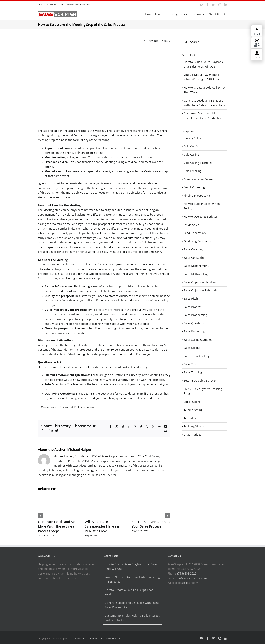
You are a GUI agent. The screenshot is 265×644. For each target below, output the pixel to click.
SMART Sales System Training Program (203, 391)
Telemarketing (193, 410)
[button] (224, 14)
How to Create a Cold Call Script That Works (129, 592)
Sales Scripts (192, 348)
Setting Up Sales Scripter (200, 381)
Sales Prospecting (195, 315)
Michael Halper (49, 407)
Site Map (79, 638)
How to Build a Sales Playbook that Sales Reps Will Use (131, 567)
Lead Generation (195, 233)
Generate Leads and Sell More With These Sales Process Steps (57, 526)
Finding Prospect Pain (198, 196)
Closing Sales (192, 138)
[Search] (186, 42)
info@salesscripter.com (78, 4)
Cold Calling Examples (198, 163)
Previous (153, 41)
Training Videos (194, 426)
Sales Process (87, 407)
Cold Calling (191, 155)
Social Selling (192, 402)
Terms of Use (93, 638)
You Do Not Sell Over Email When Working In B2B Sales (132, 579)
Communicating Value (198, 179)
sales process (77, 131)
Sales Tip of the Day (197, 356)
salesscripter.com (186, 583)
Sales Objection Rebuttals (200, 290)
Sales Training (193, 372)
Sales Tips (190, 364)
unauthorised (193, 435)
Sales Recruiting (194, 331)
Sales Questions (194, 323)
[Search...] (204, 42)
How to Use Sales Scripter (201, 217)
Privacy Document (111, 638)
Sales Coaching (194, 249)
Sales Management (196, 266)
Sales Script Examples (198, 340)
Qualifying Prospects (197, 241)
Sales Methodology (196, 274)
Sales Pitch (191, 299)
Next (165, 41)
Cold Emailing (193, 171)
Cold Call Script (194, 146)
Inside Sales (191, 225)
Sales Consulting (195, 258)
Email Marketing (194, 187)
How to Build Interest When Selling (202, 206)
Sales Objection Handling (200, 282)
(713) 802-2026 (187, 573)
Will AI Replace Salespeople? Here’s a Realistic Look (102, 526)
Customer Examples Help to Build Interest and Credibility (132, 618)
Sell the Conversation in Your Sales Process (151, 524)
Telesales (190, 418)
